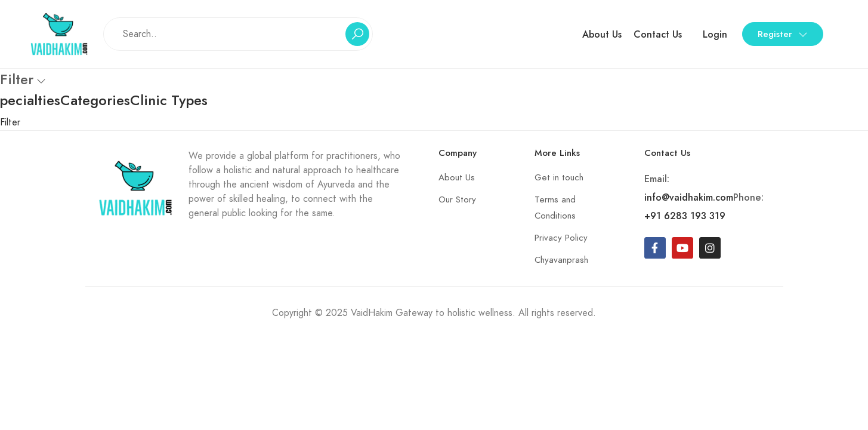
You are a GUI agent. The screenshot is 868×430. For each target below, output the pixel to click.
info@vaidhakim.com (689, 197)
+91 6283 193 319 (685, 216)
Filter (10, 122)
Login (715, 34)
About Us (602, 34)
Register (783, 34)
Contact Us (658, 34)
